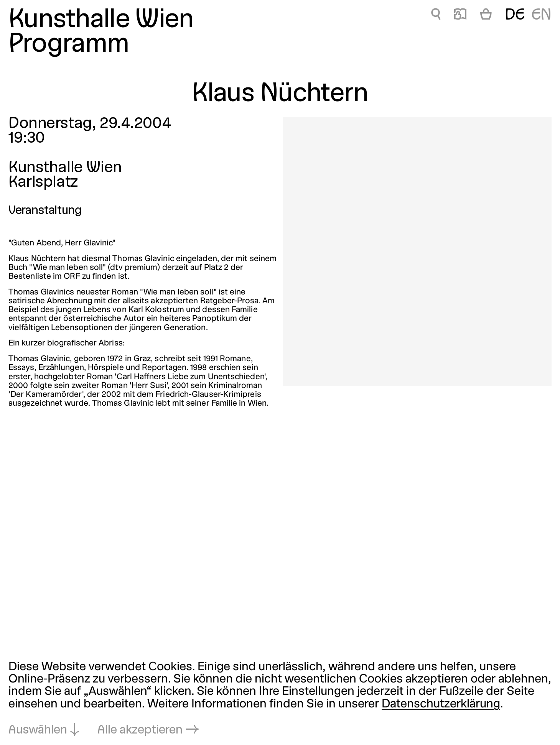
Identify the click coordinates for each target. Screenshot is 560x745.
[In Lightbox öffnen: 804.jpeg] (417, 251)
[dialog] (280, 699)
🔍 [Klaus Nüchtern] (436, 16)
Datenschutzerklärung (441, 704)
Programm (69, 45)
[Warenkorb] (486, 16)
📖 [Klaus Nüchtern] (460, 16)
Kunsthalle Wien (101, 21)
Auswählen (38, 730)
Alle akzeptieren (140, 730)
